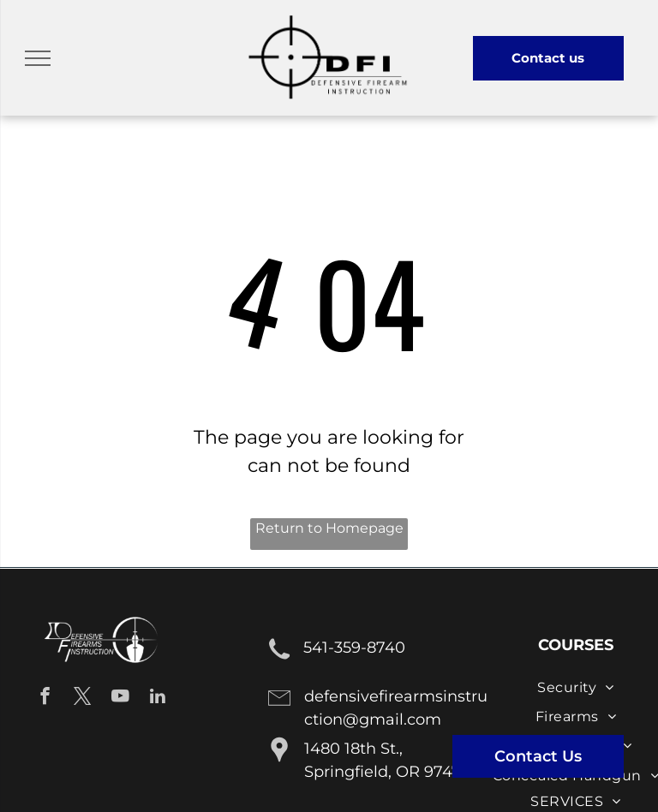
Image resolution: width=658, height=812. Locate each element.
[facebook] (45, 698)
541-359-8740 (354, 648)
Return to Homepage (329, 528)
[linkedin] (158, 698)
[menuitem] (575, 687)
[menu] (38, 58)
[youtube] (120, 698)
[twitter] (83, 698)
